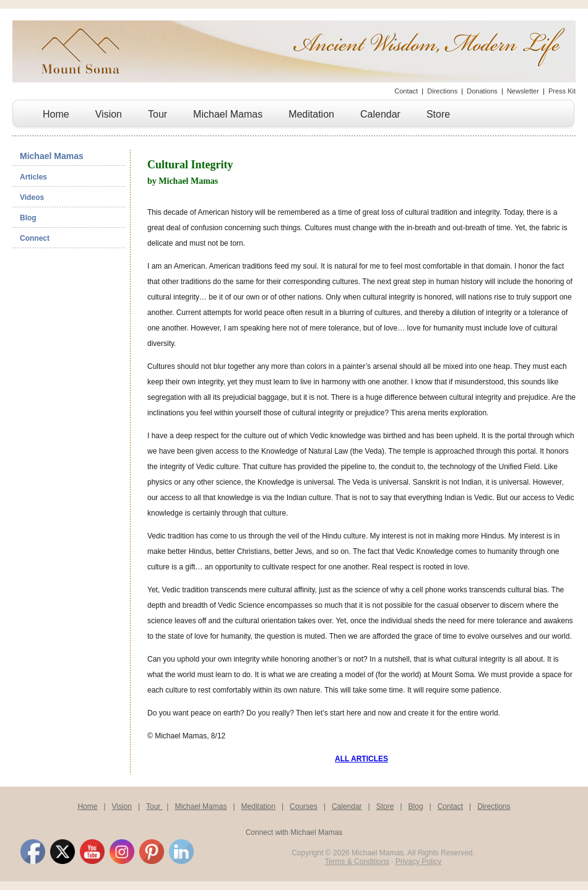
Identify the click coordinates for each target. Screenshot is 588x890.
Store (438, 114)
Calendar (380, 114)
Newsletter (523, 91)
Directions (442, 91)
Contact (406, 91)
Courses (304, 806)
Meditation (311, 114)
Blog (28, 218)
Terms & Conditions (357, 862)
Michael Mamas (228, 114)
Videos (32, 197)
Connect (35, 238)
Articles (33, 177)
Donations (482, 91)
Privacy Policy (419, 862)
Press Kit (562, 91)
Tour (158, 114)
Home (56, 114)
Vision (109, 114)
